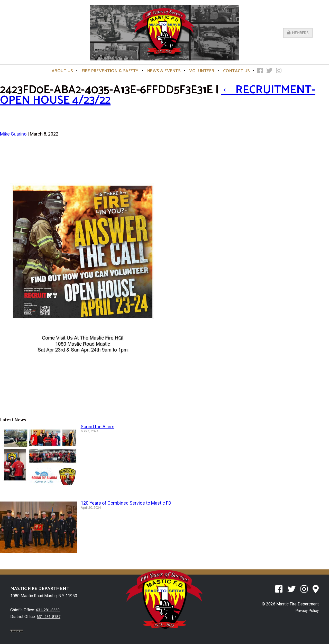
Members (298, 33)
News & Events (164, 71)
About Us (62, 71)
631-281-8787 (50, 616)
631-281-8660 (49, 610)
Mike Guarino (13, 134)
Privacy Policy (306, 610)
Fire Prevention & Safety (110, 71)
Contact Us (236, 71)
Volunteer (202, 71)
